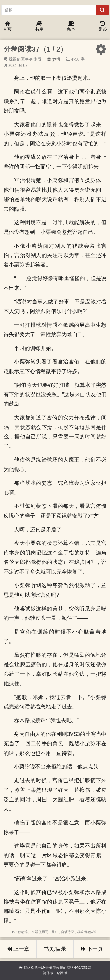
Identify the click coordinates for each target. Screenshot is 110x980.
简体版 (48, 973)
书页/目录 (55, 949)
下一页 (92, 949)
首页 (7, 27)
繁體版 (62, 973)
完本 (71, 27)
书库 (39, 27)
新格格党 (31, 968)
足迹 (103, 27)
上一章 (18, 949)
